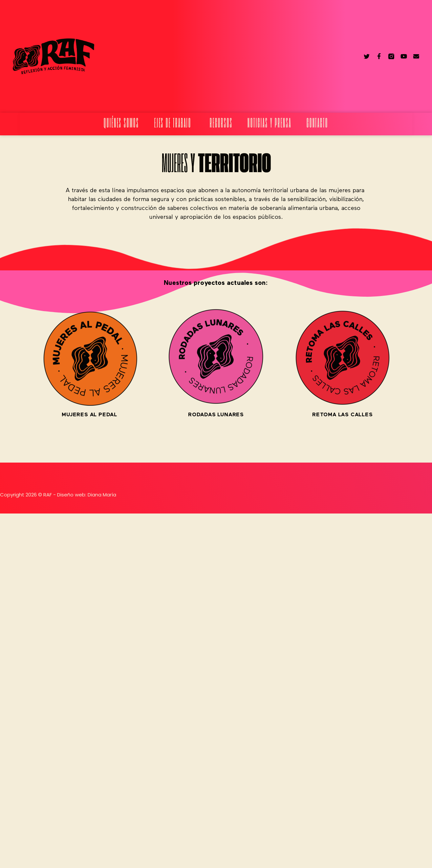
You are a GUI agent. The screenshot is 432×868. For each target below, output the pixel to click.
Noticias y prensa (269, 124)
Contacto (317, 124)
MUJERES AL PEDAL (89, 415)
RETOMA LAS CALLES (343, 415)
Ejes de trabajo (175, 124)
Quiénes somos (121, 124)
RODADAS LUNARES (216, 415)
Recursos (221, 124)
